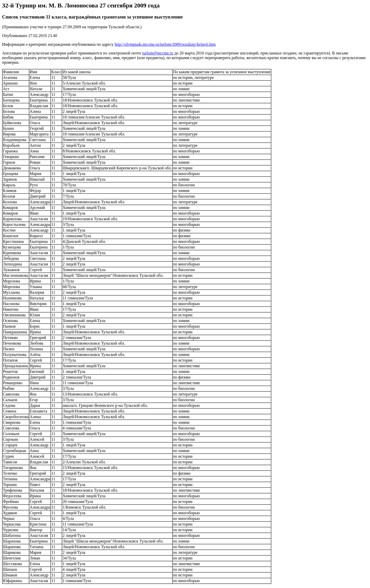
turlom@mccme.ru (158, 53)
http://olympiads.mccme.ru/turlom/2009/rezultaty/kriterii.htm (165, 44)
